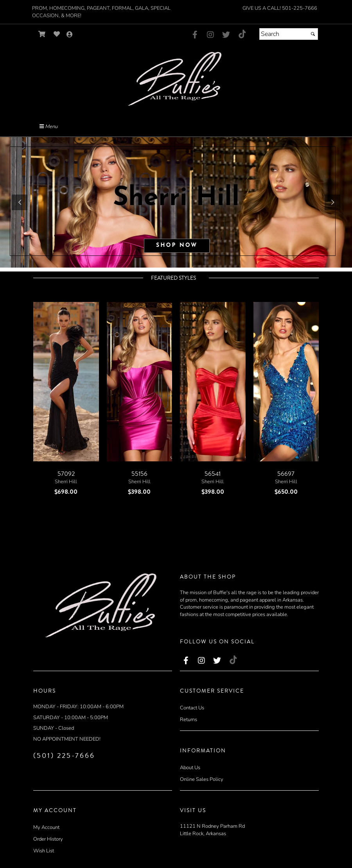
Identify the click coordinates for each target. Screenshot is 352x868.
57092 (66, 474)
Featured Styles (173, 278)
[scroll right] (188, 290)
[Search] (289, 34)
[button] (20, 202)
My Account (46, 827)
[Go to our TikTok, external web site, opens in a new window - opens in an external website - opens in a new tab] (242, 34)
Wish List (44, 851)
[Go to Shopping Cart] (42, 34)
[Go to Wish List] (57, 34)
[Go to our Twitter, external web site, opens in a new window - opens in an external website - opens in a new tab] (226, 35)
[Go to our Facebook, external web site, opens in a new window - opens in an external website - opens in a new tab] (195, 35)
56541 (213, 474)
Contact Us (192, 708)
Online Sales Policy (202, 779)
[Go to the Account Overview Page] (70, 35)
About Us (190, 768)
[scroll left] (163, 290)
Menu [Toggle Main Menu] (48, 127)
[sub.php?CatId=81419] (176, 202)
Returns (189, 720)
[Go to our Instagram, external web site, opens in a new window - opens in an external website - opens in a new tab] (210, 35)
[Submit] (313, 34)
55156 (139, 474)
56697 (286, 474)
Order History (48, 839)
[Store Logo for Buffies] (176, 79)
